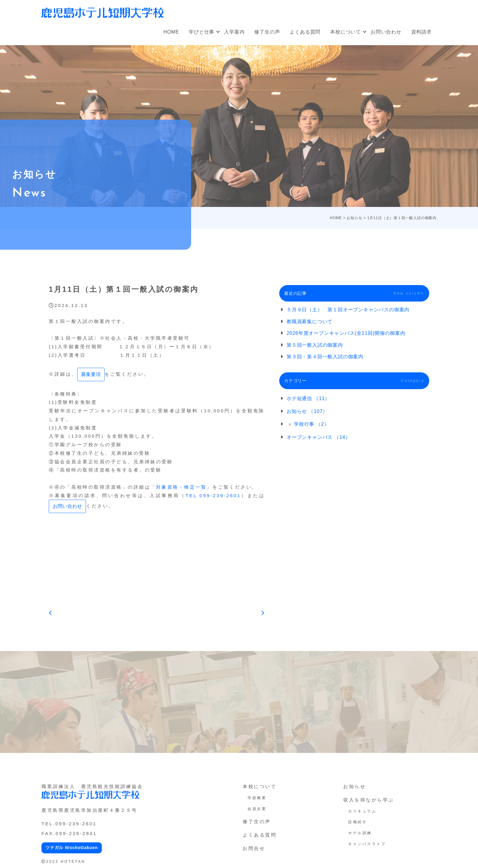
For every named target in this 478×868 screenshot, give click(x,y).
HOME (171, 32)
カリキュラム (362, 811)
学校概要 (257, 798)
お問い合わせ (386, 32)
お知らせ (355, 786)
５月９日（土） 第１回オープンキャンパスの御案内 (348, 310)
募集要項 (91, 374)
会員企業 (257, 809)
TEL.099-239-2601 (69, 824)
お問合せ (254, 848)
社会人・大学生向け (300, 9)
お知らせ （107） (307, 411)
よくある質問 (305, 32)
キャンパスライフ (367, 844)
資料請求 (421, 32)
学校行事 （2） (312, 424)
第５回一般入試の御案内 (315, 345)
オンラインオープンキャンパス (367, 9)
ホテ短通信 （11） (308, 398)
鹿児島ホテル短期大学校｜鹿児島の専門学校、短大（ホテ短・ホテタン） (102, 13)
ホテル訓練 (360, 833)
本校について (346, 32)
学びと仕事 (202, 32)
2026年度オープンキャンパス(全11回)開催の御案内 (346, 333)
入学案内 (234, 32)
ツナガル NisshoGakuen (72, 848)
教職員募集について (310, 322)
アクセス (421, 9)
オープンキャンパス (247, 9)
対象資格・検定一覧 (182, 487)
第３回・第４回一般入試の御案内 (325, 357)
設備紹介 (358, 822)
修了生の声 (267, 32)
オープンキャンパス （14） (318, 437)
